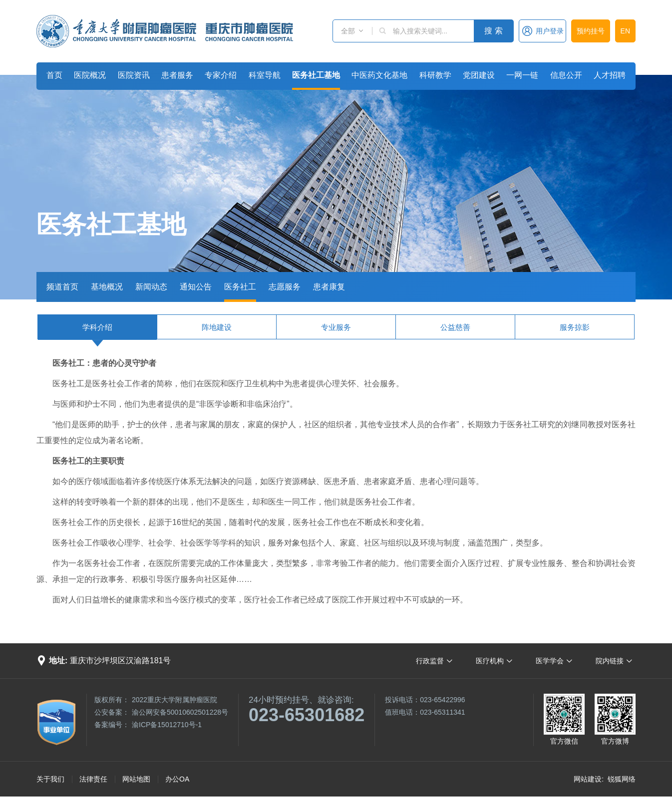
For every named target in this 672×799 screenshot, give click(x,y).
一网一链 (522, 75)
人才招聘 (610, 75)
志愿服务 (285, 287)
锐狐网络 (622, 779)
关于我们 (50, 779)
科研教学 (435, 75)
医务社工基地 (316, 75)
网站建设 (588, 779)
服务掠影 (575, 327)
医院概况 (90, 75)
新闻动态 (151, 287)
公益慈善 (455, 327)
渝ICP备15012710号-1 (167, 725)
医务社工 (240, 287)
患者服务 (177, 75)
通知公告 (196, 287)
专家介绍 (221, 75)
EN (625, 31)
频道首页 (62, 287)
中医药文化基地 (379, 75)
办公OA (177, 779)
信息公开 (566, 75)
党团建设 (479, 75)
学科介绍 (97, 327)
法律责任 (93, 779)
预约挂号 (591, 31)
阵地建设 (217, 327)
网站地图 (136, 779)
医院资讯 (134, 75)
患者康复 (329, 287)
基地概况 (107, 287)
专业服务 (336, 327)
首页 (54, 75)
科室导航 (265, 75)
